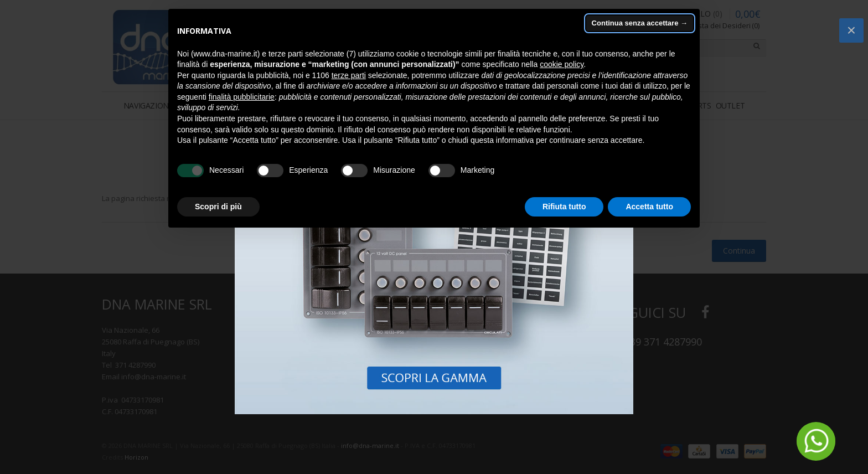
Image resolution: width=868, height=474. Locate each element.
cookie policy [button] (562, 64)
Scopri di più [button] (218, 207)
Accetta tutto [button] (649, 207)
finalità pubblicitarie (242, 97)
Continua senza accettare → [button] (640, 23)
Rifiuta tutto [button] (564, 207)
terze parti (349, 75)
